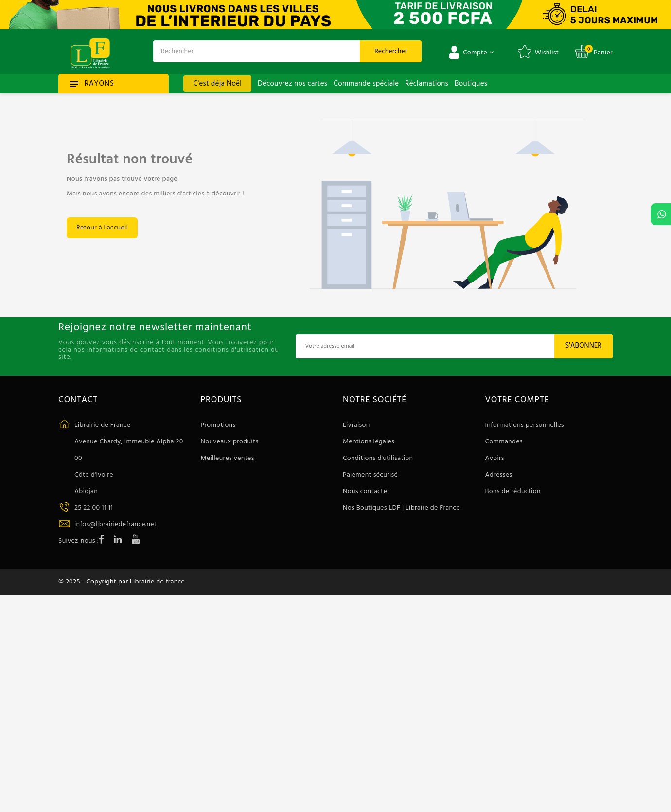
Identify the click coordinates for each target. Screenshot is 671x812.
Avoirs (495, 458)
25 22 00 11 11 (94, 508)
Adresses (499, 475)
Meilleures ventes (228, 458)
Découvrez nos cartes (292, 84)
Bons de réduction (513, 491)
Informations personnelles (525, 425)
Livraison (356, 425)
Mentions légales (369, 442)
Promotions (218, 425)
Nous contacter (366, 491)
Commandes (504, 442)
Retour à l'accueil (102, 228)
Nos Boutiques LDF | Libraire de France (401, 508)
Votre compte (517, 400)
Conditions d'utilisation (378, 458)
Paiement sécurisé (370, 475)
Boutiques (471, 84)
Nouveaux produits (230, 442)
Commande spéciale (366, 84)
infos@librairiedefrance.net (115, 524)
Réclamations (427, 84)
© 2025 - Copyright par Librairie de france (122, 582)
